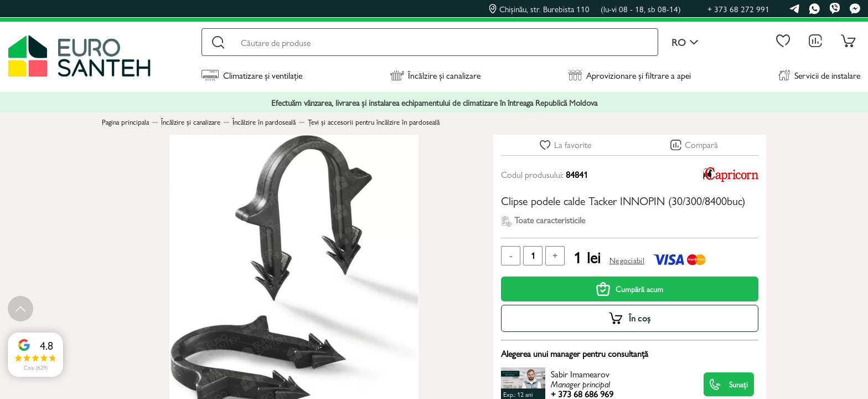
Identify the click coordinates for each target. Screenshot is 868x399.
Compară (701, 144)
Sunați (729, 384)
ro (685, 42)
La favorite (573, 144)
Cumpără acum (630, 289)
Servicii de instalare (819, 75)
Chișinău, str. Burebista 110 (585, 9)
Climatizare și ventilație (252, 75)
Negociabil (627, 260)
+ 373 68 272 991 (738, 9)
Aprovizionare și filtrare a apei (629, 75)
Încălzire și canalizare (435, 75)
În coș (640, 318)
